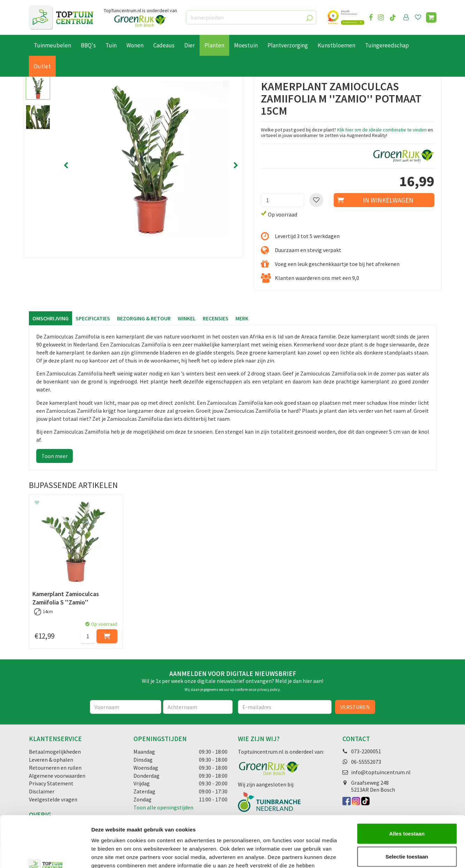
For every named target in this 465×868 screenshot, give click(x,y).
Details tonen (376, 854)
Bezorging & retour (144, 318)
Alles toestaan (407, 786)
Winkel (187, 318)
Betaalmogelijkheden (55, 752)
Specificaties (93, 318)
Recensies (216, 318)
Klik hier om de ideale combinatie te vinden (382, 130)
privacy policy (268, 690)
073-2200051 (366, 751)
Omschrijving (51, 318)
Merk (242, 318)
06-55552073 (366, 762)
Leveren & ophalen (51, 760)
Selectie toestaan (407, 809)
